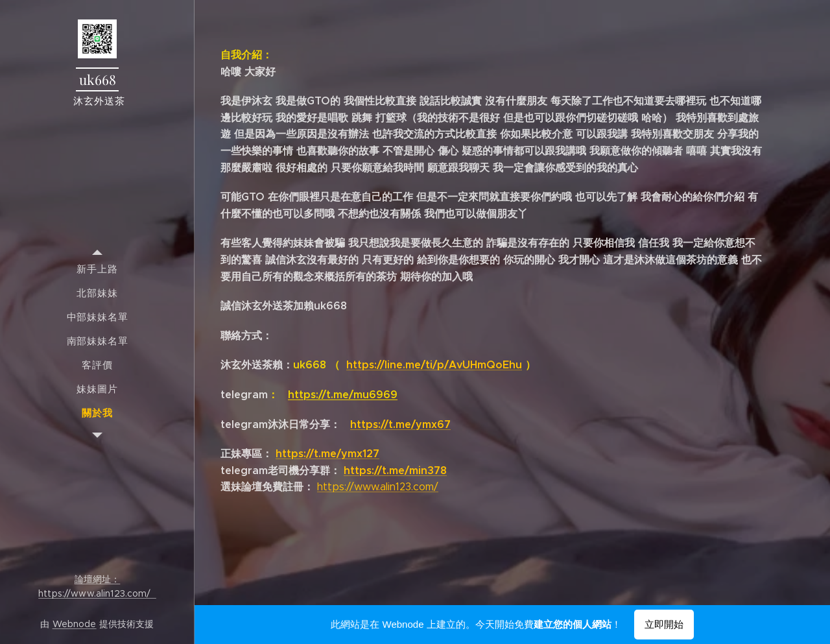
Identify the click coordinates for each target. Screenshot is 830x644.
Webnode (75, 624)
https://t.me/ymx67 (400, 424)
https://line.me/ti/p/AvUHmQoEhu (434, 365)
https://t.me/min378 (395, 471)
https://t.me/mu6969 (343, 395)
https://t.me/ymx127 (327, 454)
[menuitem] (97, 269)
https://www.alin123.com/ (378, 487)
